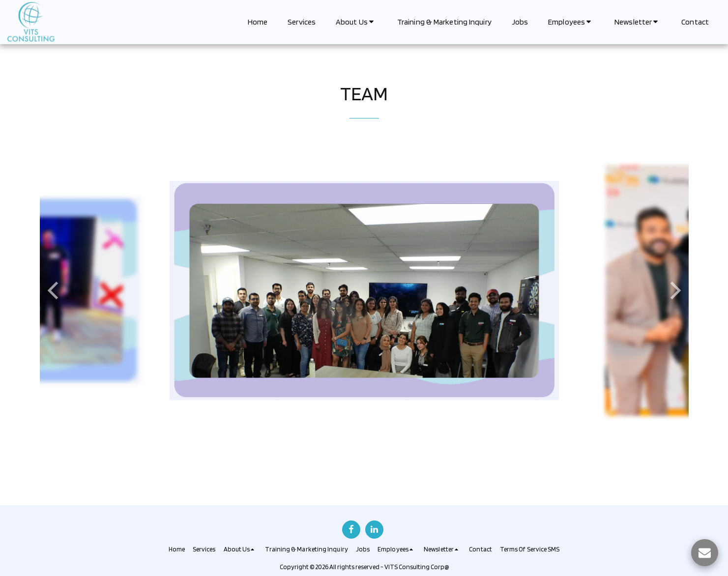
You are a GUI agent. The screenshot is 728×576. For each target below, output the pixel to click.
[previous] (55, 290)
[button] (356, 22)
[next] (674, 290)
